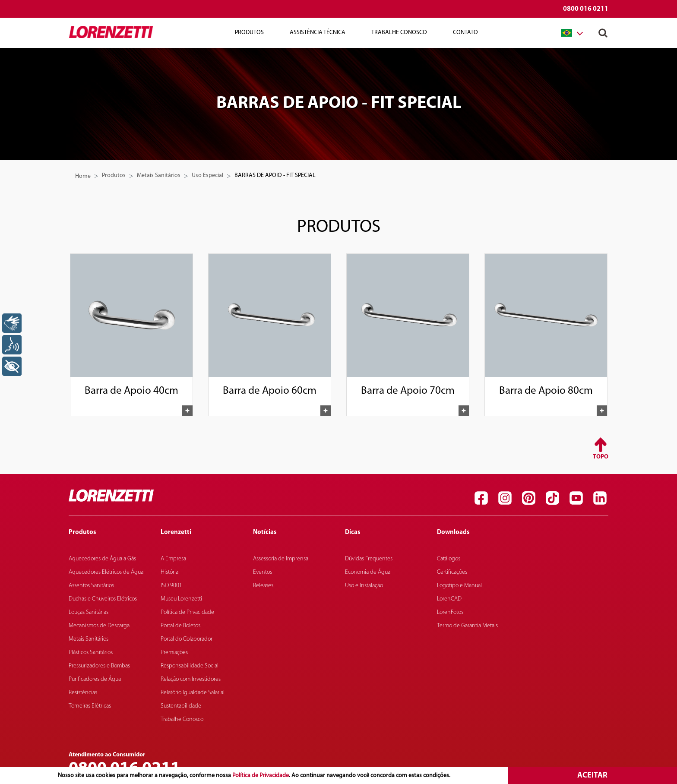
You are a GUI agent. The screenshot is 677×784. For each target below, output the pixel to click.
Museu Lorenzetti (181, 599)
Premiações (174, 653)
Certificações (452, 572)
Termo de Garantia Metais (467, 626)
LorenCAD (449, 599)
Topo (601, 457)
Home (83, 176)
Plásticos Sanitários (91, 653)
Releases (263, 586)
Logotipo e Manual (459, 586)
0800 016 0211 (586, 9)
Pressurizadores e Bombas (99, 666)
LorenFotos (450, 612)
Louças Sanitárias (89, 612)
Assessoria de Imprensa (281, 559)
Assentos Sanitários (91, 586)
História (169, 572)
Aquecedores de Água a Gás (102, 559)
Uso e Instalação (364, 586)
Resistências (83, 693)
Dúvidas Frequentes (369, 559)
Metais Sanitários (159, 175)
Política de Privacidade (261, 776)
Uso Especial (207, 175)
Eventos (263, 572)
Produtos (249, 33)
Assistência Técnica (318, 33)
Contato (465, 33)
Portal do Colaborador (187, 639)
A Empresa (173, 559)
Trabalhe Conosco (399, 33)
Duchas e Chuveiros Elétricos (103, 599)
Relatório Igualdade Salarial (193, 693)
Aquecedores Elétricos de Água (106, 572)
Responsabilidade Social (190, 666)
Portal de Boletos (180, 626)
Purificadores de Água (95, 679)
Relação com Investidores (191, 679)
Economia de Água (368, 572)
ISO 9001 (171, 586)
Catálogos (449, 559)
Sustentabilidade (181, 706)
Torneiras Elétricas (90, 706)
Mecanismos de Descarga (99, 626)
